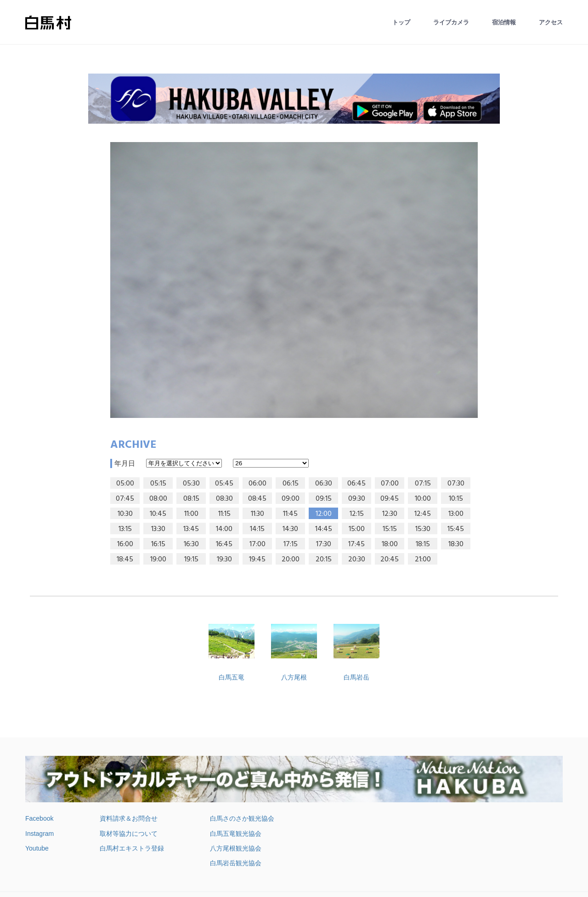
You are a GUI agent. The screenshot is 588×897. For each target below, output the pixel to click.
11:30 (257, 514)
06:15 (291, 484)
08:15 (191, 499)
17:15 (291, 544)
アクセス (551, 22)
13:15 (125, 529)
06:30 (324, 484)
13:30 (158, 529)
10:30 (125, 514)
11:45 (290, 514)
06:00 (257, 484)
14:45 (324, 529)
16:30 (191, 544)
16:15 (158, 544)
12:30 (390, 514)
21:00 (423, 560)
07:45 (125, 499)
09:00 (291, 499)
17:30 (324, 544)
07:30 (456, 484)
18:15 (423, 544)
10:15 (456, 499)
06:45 (356, 484)
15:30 (423, 529)
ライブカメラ (451, 22)
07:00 (390, 484)
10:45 (158, 514)
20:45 (390, 560)
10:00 (423, 499)
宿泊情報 (504, 22)
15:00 (357, 529)
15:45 (456, 529)
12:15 (357, 514)
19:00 (158, 560)
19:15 (191, 560)
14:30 (290, 529)
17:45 (356, 544)
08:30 (224, 499)
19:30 (224, 560)
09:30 (357, 499)
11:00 (191, 514)
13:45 (191, 529)
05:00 (125, 484)
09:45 (390, 499)
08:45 (257, 499)
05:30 (191, 484)
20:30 (357, 560)
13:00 (456, 514)
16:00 (125, 544)
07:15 (423, 484)
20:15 (324, 560)
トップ (401, 22)
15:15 (390, 529)
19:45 (257, 560)
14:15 (257, 529)
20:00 (291, 560)
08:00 (158, 499)
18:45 (125, 560)
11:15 (224, 514)
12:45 (423, 514)
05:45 (224, 484)
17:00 (257, 544)
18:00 (390, 544)
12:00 (324, 514)
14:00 (224, 529)
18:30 (456, 544)
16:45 (224, 544)
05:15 (158, 484)
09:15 (324, 499)
